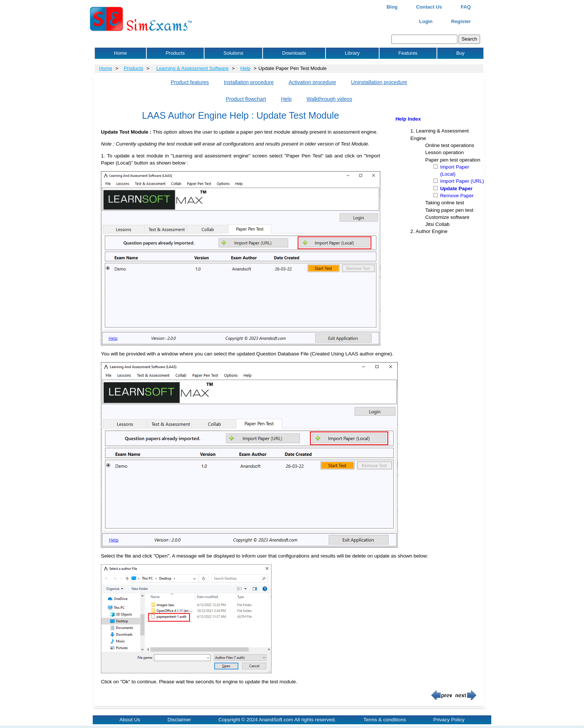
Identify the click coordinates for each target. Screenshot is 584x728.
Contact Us (429, 7)
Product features (190, 82)
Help (245, 68)
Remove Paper (457, 196)
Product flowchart (246, 99)
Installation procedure (249, 82)
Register (461, 21)
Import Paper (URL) (462, 181)
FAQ (466, 7)
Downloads (294, 53)
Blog (392, 7)
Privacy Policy (449, 720)
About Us (130, 720)
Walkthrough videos (329, 99)
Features (408, 53)
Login (426, 21)
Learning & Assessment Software (193, 68)
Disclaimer (179, 720)
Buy (460, 53)
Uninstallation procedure (379, 82)
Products (175, 53)
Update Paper (456, 189)
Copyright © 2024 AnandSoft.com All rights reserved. (277, 720)
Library (352, 53)
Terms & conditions (385, 720)
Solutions (233, 53)
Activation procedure (312, 82)
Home (120, 53)
